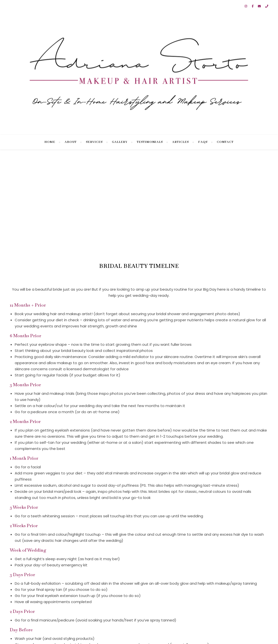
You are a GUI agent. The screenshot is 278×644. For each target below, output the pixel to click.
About (71, 142)
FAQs (203, 142)
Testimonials (150, 142)
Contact (225, 142)
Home (50, 142)
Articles (181, 142)
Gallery (120, 142)
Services (94, 142)
